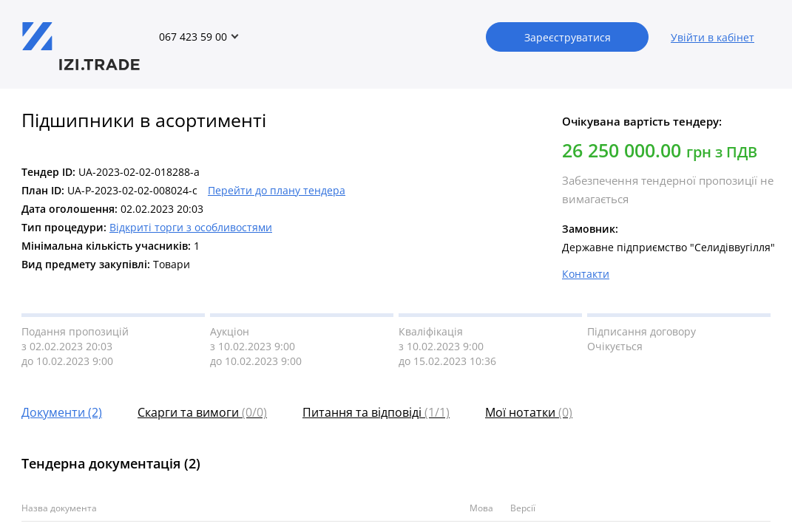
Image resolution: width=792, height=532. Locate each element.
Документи (62, 412)
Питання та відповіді (376, 412)
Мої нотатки (529, 412)
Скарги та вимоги (202, 412)
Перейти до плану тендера (277, 190)
